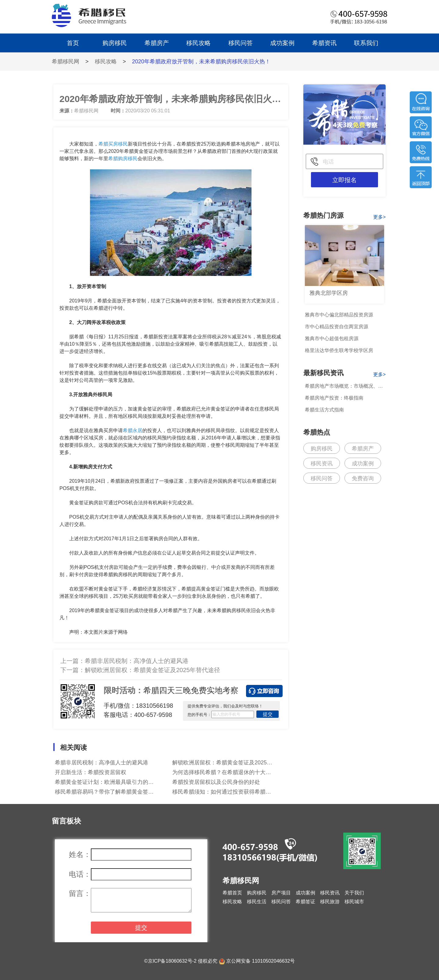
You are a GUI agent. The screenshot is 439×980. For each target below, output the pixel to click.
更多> (379, 217)
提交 (268, 714)
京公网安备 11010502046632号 (261, 961)
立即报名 (344, 180)
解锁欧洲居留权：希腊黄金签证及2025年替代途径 (153, 670)
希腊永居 (133, 430)
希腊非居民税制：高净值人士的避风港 (137, 661)
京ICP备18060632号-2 (172, 961)
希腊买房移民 (113, 144)
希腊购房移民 (123, 159)
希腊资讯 (324, 43)
